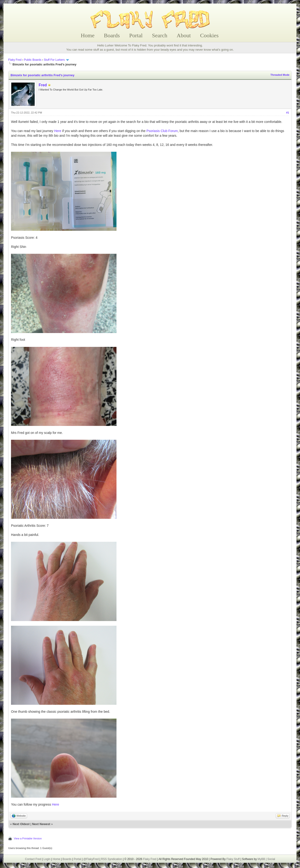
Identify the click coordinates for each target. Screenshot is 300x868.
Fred (43, 85)
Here (58, 131)
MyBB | (262, 859)
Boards (112, 35)
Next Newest (41, 824)
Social (271, 859)
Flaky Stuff (233, 859)
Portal (136, 35)
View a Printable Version (28, 838)
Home (88, 35)
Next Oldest (21, 824)
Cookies (209, 35)
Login (47, 859)
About (184, 35)
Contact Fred (33, 859)
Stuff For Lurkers (54, 60)
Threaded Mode (280, 75)
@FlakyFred (91, 859)
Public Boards (33, 60)
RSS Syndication (112, 859)
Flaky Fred (15, 60)
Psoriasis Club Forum (162, 131)
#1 (288, 113)
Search (160, 35)
